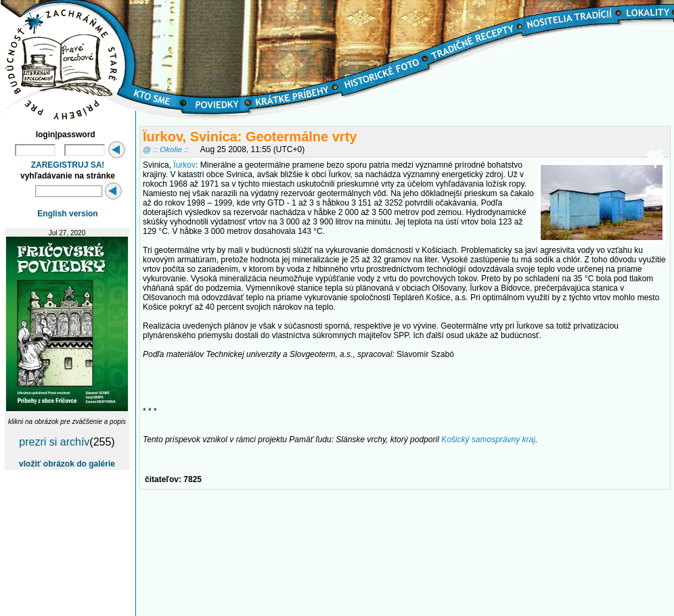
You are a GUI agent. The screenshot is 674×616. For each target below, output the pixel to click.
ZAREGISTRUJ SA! (68, 165)
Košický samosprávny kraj (488, 440)
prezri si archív (54, 442)
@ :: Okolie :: (166, 149)
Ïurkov (184, 165)
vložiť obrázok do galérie (67, 464)
